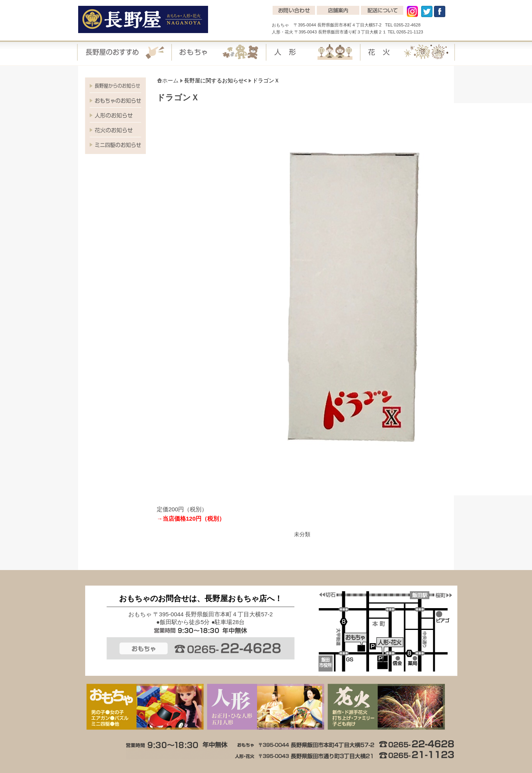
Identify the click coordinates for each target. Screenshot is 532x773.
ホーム (170, 80)
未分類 (302, 534)
